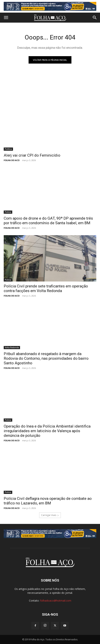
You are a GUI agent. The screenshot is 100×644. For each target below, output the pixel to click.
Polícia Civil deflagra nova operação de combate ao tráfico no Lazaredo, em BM (48, 501)
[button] (6, 18)
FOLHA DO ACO (12, 160)
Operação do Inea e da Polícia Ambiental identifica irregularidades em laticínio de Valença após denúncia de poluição (47, 431)
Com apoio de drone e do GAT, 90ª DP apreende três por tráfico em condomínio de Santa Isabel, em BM (48, 221)
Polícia (8, 212)
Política (8, 149)
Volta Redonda (12, 347)
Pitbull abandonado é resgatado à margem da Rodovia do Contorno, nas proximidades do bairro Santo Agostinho (46, 358)
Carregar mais (50, 515)
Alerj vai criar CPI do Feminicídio (32, 155)
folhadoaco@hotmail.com (56, 601)
